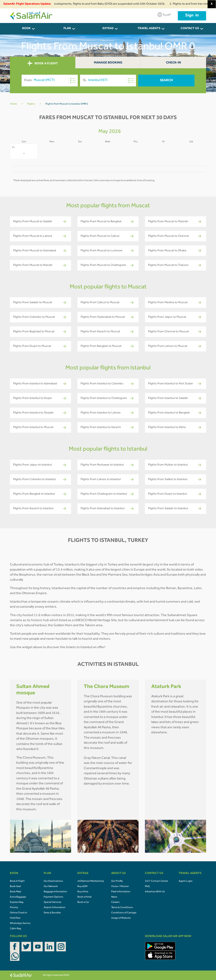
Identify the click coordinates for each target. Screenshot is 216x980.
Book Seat (16, 887)
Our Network (51, 887)
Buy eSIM (82, 887)
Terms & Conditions (122, 908)
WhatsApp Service (20, 923)
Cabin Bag (16, 929)
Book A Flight (17, 881)
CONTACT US (190, 29)
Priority (14, 908)
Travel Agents (149, 29)
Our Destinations (53, 881)
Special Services (53, 902)
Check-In (173, 63)
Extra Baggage (18, 897)
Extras (108, 29)
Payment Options (53, 897)
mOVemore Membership (91, 881)
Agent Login (186, 881)
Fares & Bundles (52, 913)
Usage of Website (121, 918)
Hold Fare (15, 918)
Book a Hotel (84, 897)
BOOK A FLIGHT (43, 63)
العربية (164, 15)
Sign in (192, 16)
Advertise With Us (155, 892)
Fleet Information (121, 892)
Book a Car (83, 902)
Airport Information (55, 908)
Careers (115, 902)
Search (166, 81)
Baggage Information (55, 892)
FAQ (147, 887)
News (114, 897)
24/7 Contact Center (157, 881)
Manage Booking (108, 63)
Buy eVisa (83, 892)
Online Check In (19, 913)
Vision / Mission (120, 887)
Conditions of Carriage (124, 913)
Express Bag (17, 902)
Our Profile (117, 881)
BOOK (26, 29)
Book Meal (16, 892)
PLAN (67, 29)
